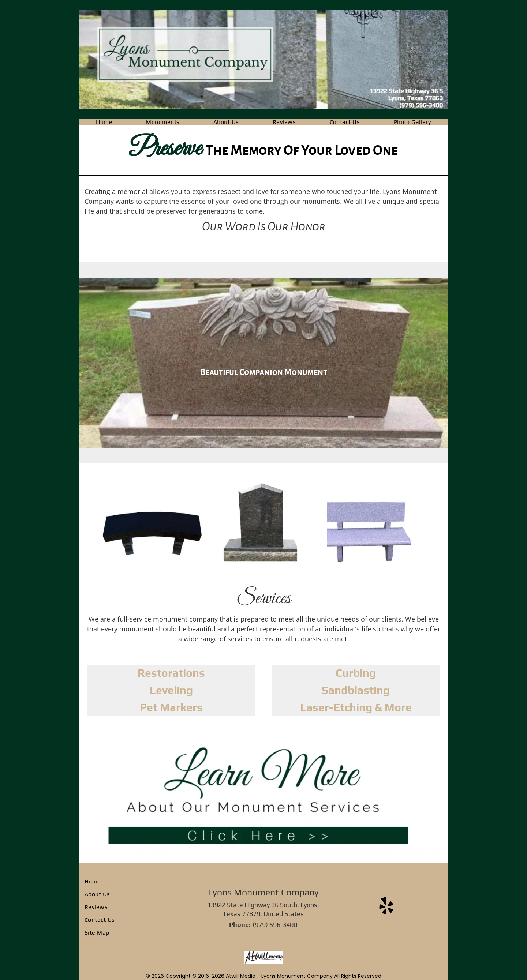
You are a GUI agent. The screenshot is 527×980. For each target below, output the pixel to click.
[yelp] (386, 907)
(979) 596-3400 (275, 925)
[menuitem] (104, 122)
